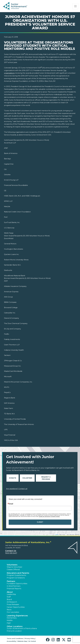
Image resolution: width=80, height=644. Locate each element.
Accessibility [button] (11, 641)
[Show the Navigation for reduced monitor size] (75, 6)
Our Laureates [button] (13, 612)
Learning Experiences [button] (17, 616)
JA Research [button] (12, 602)
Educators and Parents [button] (18, 573)
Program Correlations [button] (16, 578)
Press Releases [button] (13, 604)
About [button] (10, 592)
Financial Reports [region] (14, 589)
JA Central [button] (32, 641)
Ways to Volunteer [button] (15, 567)
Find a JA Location (14, 631)
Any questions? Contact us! (17, 489)
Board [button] (9, 599)
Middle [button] (10, 620)
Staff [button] (9, 597)
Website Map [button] (22, 641)
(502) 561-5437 (11, 553)
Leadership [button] (11, 594)
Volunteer (27, 478)
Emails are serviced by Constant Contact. (49, 516)
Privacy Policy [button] (30, 638)
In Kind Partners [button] (14, 586)
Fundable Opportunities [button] (17, 584)
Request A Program (46, 478)
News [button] (9, 610)
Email (11, 504)
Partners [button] (11, 581)
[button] (48, 640)
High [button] (9, 623)
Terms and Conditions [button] (15, 638)
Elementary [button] (12, 618)
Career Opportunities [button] (16, 607)
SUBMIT (40, 522)
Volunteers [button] (12, 565)
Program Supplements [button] (16, 575)
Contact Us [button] (11, 551)
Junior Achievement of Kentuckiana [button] (22, 628)
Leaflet (57, 535)
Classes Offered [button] (13, 570)
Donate (13, 478)
